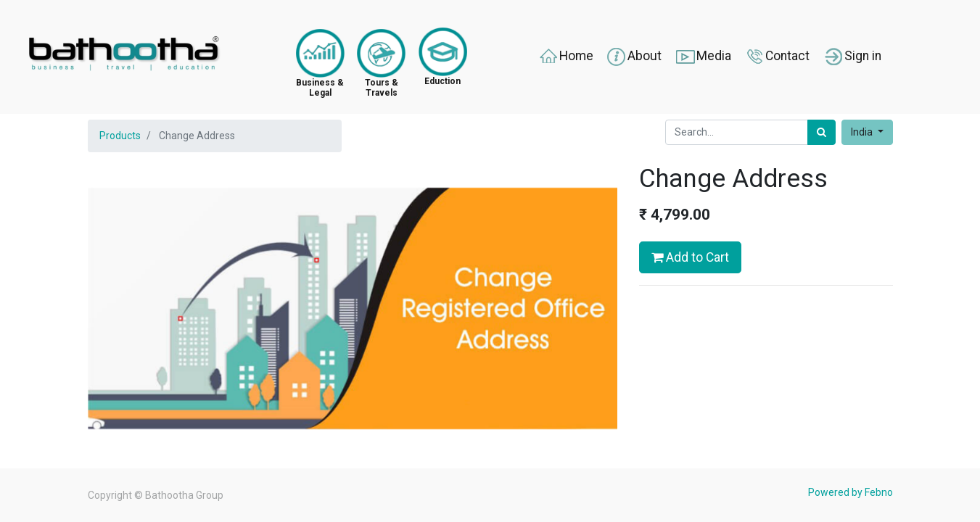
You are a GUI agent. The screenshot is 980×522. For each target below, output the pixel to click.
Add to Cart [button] (690, 257)
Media (703, 57)
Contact (777, 57)
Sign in (852, 57)
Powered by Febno (851, 492)
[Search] (822, 132)
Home (565, 57)
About (634, 57)
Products (120, 136)
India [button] (863, 132)
